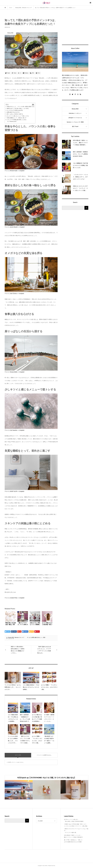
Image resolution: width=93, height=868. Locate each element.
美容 (44, 637)
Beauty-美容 (11, 637)
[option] (19, 790)
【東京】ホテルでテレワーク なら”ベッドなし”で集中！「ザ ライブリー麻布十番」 (76, 831)
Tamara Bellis (14, 372)
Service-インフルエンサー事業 (75, 122)
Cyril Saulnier (13, 430)
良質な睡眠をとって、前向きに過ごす (17, 118)
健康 (36, 637)
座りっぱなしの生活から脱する (15, 114)
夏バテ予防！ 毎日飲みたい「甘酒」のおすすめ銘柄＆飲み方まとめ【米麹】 (73, 841)
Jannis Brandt (14, 227)
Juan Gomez (13, 294)
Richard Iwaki (14, 171)
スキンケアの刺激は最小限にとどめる (17, 120)
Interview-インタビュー (75, 113)
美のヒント (40, 637)
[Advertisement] (75, 29)
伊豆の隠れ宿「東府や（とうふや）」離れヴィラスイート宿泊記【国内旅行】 (74, 836)
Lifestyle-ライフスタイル (75, 118)
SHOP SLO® (13, 491)
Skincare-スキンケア (19, 637)
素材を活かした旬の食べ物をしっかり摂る (18, 108)
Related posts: (13, 121)
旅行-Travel (75, 126)
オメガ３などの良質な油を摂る (15, 110)
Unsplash (22, 171)
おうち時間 (31, 637)
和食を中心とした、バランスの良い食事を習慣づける (21, 107)
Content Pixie (13, 598)
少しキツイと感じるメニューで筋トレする (18, 116)
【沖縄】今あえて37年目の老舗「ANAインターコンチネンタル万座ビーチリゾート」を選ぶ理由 (76, 825)
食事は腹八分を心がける (13, 112)
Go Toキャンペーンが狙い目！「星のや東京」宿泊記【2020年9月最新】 (74, 820)
